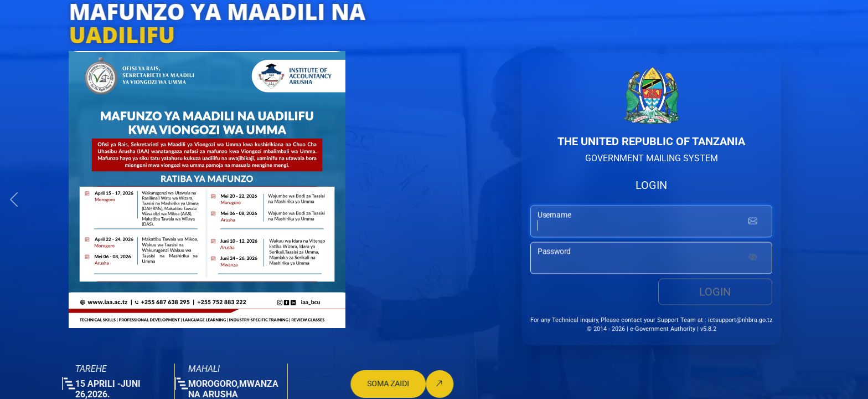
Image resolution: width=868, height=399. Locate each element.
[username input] (651, 222)
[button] (14, 199)
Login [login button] (715, 293)
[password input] (651, 259)
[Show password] (753, 259)
